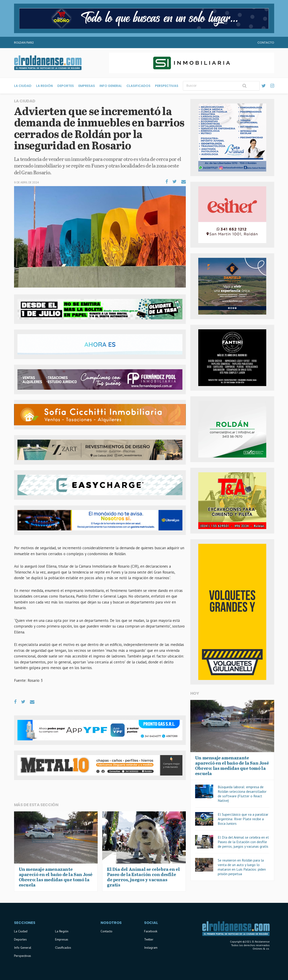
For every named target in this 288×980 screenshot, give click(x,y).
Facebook (151, 931)
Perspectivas (167, 86)
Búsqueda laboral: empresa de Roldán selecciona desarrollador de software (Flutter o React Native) (242, 794)
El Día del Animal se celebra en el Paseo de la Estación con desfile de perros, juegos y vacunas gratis (243, 842)
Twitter (149, 939)
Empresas (87, 86)
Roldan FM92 (24, 43)
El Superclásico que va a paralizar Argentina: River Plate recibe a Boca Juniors (243, 819)
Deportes (66, 86)
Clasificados (138, 86)
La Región (44, 86)
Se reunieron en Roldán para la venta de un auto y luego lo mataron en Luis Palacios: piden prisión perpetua (242, 867)
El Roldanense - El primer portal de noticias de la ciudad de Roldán (48, 63)
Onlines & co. (261, 949)
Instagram (151, 948)
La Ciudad (23, 86)
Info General (111, 86)
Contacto (266, 43)
